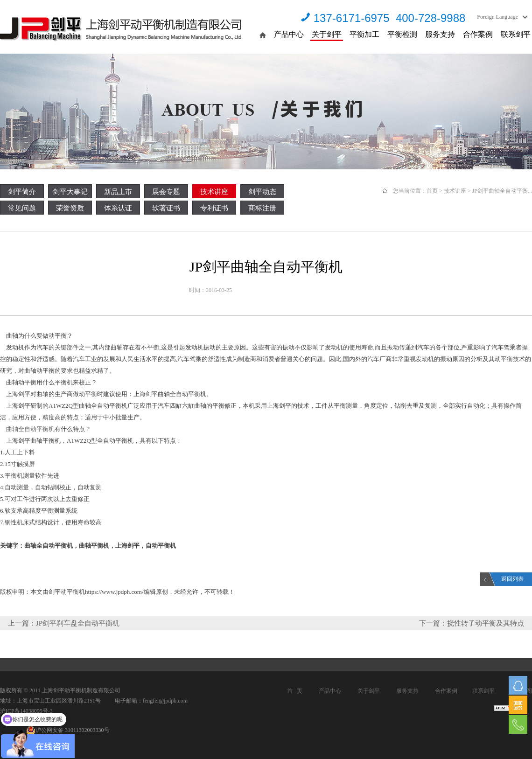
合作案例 (478, 34)
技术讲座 (214, 192)
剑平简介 (22, 192)
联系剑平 (516, 34)
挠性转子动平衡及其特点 (486, 623)
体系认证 (118, 208)
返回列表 (512, 579)
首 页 (295, 691)
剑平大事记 (70, 192)
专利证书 (214, 208)
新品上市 (118, 192)
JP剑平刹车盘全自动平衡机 (78, 623)
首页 (432, 191)
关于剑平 (327, 34)
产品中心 (289, 34)
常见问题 (22, 208)
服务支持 (440, 34)
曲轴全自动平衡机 (30, 429)
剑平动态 (262, 192)
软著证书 (166, 208)
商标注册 (262, 208)
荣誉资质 (70, 208)
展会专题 (166, 192)
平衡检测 (402, 34)
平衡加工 (364, 34)
